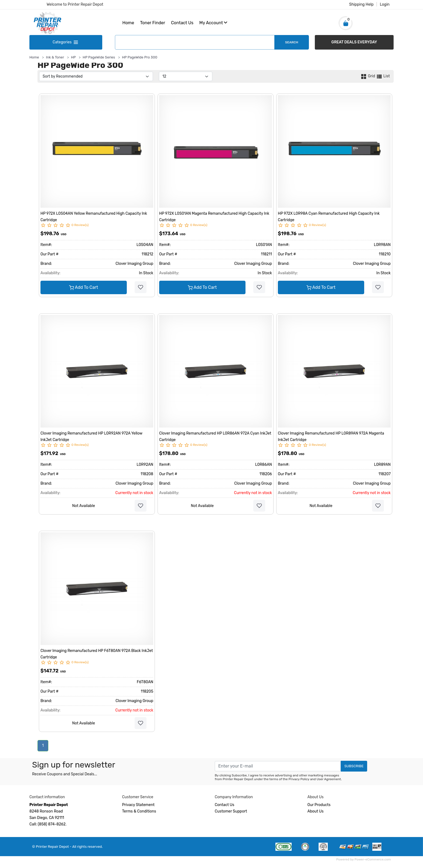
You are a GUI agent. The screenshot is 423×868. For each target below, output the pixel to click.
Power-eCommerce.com (373, 859)
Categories (66, 42)
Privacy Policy (299, 779)
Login (385, 4)
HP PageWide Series (99, 57)
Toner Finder (153, 23)
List (383, 76)
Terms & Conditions (139, 811)
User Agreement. (329, 779)
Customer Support (231, 811)
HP (73, 57)
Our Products (319, 805)
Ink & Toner (55, 57)
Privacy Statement (138, 805)
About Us (316, 811)
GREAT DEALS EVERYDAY (354, 42)
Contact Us (182, 23)
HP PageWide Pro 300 (140, 57)
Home (128, 23)
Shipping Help (361, 4)
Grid (368, 76)
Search (292, 42)
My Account (214, 23)
